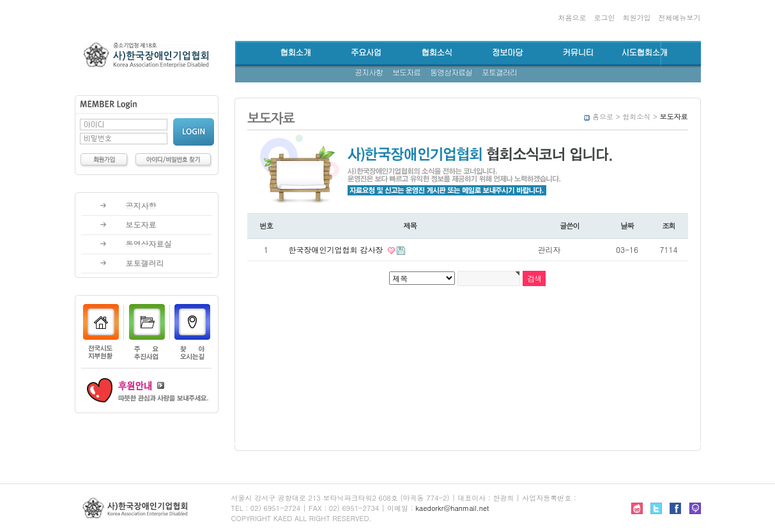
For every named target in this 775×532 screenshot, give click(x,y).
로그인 (604, 18)
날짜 (627, 225)
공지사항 (369, 73)
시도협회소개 (644, 53)
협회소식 (436, 53)
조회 (669, 225)
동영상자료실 (451, 73)
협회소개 (295, 53)
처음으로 (572, 18)
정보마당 (507, 53)
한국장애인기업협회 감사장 (337, 249)
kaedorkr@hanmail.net (452, 508)
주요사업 (366, 53)
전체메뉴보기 (680, 18)
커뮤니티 (578, 53)
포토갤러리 (499, 73)
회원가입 (636, 18)
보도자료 (406, 73)
